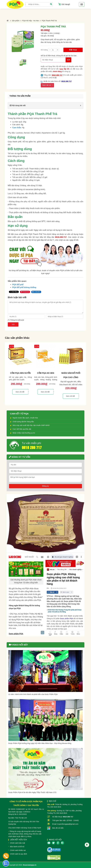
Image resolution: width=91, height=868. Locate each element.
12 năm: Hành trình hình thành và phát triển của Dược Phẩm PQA (33, 694)
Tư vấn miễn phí (31, 443)
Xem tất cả (47, 85)
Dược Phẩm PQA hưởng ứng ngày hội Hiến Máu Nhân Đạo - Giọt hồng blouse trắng (40, 743)
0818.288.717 (61, 237)
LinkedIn (36, 292)
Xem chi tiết (22, 392)
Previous (6, 374)
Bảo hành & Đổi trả (17, 847)
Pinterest (25, 292)
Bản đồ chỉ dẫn (58, 828)
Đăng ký (46, 486)
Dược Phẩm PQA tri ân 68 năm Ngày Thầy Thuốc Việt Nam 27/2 (32, 792)
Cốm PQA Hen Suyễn (20, 373)
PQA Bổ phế (18, 285)
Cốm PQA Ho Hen (46, 373)
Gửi (68, 60)
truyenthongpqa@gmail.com (68, 824)
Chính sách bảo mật (18, 843)
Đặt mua (73, 50)
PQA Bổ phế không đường (24, 287)
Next (85, 374)
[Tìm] (51, 4)
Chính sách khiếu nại (18, 850)
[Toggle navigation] (82, 4)
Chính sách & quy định (19, 854)
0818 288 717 (57, 75)
